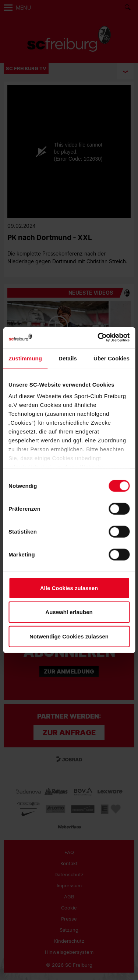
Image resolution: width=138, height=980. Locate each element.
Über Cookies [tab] (112, 358)
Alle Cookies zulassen (69, 588)
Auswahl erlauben (69, 612)
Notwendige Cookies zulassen (69, 636)
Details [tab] (68, 358)
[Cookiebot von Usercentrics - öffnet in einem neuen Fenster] (98, 338)
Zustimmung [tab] (25, 358)
